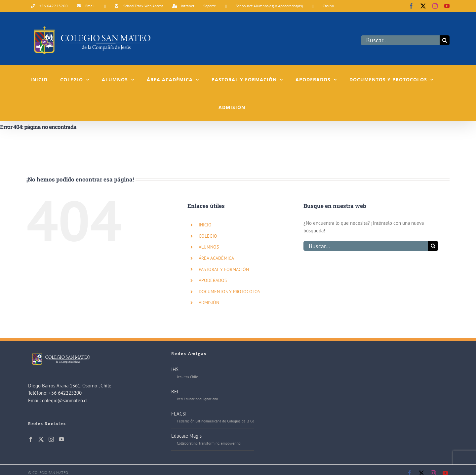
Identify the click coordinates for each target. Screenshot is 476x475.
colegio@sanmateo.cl (65, 400)
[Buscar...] (400, 40)
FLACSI (179, 414)
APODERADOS (213, 280)
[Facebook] (31, 439)
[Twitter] (41, 439)
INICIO (205, 225)
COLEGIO (208, 236)
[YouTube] (61, 439)
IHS (175, 369)
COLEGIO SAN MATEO (50, 473)
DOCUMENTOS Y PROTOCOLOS (229, 292)
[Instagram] (51, 439)
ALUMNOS (209, 247)
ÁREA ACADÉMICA (216, 258)
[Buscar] (445, 40)
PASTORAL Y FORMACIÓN (224, 269)
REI (175, 392)
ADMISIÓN (209, 302)
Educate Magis (186, 436)
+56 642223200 (65, 393)
